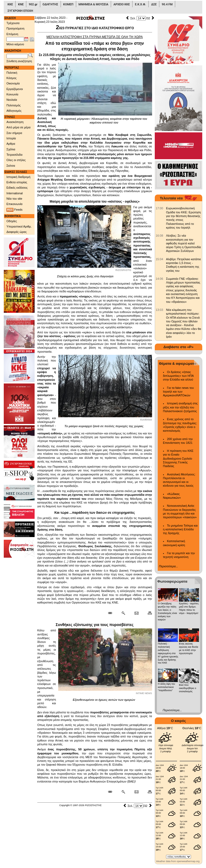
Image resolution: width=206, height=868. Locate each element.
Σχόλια (11, 149)
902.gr (33, 4)
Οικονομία (13, 83)
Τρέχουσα (13, 23)
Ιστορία (11, 138)
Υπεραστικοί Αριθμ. (19, 226)
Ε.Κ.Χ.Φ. (140, 4)
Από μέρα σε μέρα (19, 127)
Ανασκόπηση (15, 122)
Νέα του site (14, 199)
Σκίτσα (11, 166)
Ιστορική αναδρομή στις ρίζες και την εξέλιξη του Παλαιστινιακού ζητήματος (181, 407)
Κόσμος (12, 78)
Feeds (14, 210)
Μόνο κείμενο (15, 44)
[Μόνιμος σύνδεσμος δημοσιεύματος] (112, 613)
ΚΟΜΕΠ (68, 4)
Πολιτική (12, 73)
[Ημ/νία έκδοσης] (15, 39)
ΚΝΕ (21, 4)
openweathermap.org (188, 861)
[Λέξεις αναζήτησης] (17, 56)
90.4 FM (167, 4)
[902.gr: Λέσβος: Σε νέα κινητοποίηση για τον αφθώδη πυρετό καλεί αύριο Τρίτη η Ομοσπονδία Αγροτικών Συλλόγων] (160, 236)
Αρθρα (11, 144)
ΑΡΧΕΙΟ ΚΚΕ (122, 4)
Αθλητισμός (14, 111)
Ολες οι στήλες (16, 160)
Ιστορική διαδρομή (18, 177)
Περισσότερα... (169, 566)
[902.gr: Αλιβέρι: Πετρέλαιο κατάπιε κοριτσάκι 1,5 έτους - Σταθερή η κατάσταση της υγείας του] (160, 259)
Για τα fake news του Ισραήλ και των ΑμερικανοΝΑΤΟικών (179, 392)
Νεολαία (12, 100)
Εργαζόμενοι (15, 89)
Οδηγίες (12, 221)
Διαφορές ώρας (16, 232)
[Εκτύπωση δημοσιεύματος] (147, 613)
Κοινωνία (12, 94)
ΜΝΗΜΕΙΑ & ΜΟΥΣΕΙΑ (93, 4)
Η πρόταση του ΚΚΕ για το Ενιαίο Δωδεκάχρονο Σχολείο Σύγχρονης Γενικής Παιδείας (178, 458)
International (15, 193)
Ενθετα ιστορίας (17, 182)
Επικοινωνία (14, 204)
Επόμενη (12, 34)
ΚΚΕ (10, 4)
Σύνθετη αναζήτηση (19, 61)
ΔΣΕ (154, 4)
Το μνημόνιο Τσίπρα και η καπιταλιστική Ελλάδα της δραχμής (180, 529)
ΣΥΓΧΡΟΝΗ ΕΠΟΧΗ (20, 11)
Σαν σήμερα (14, 133)
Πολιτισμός (14, 105)
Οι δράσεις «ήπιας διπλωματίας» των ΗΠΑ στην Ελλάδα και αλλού (178, 376)
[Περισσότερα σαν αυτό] (123, 613)
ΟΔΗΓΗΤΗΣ (50, 4)
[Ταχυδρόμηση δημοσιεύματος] (136, 613)
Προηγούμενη (15, 28)
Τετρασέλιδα (14, 155)
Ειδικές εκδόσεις (17, 188)
